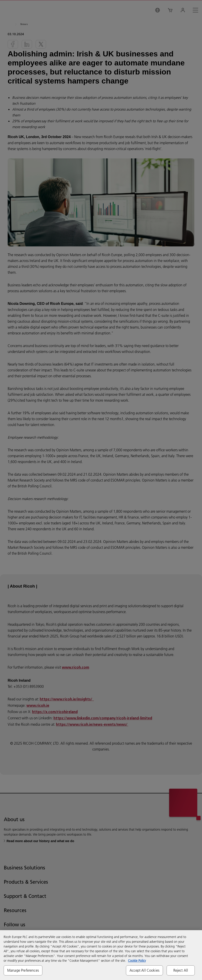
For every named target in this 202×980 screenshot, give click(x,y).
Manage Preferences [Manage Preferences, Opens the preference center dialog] (23, 970)
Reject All (181, 970)
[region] (101, 955)
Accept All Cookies (144, 970)
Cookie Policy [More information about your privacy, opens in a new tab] (137, 961)
